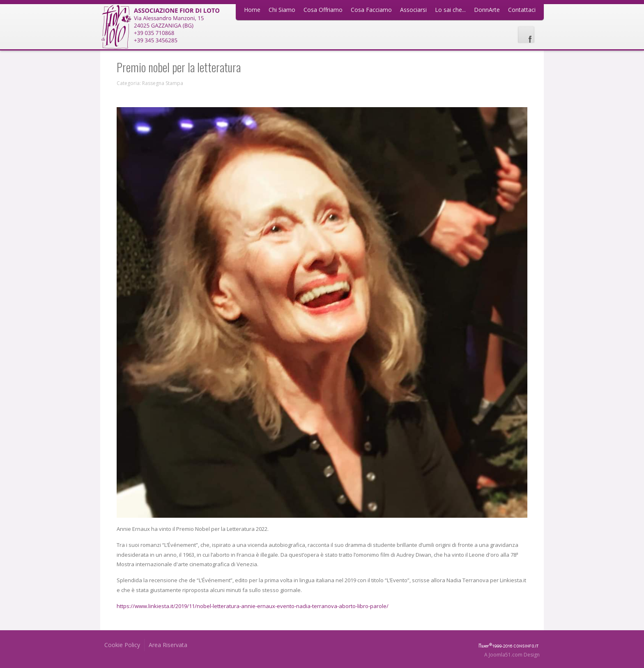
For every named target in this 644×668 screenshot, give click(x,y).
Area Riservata (168, 645)
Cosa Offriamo (323, 10)
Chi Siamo (282, 10)
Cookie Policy (122, 645)
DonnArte (487, 10)
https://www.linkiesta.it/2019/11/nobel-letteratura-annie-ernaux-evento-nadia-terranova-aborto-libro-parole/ (253, 606)
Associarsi (413, 10)
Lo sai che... (450, 10)
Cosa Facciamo (371, 10)
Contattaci (522, 10)
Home (252, 10)
